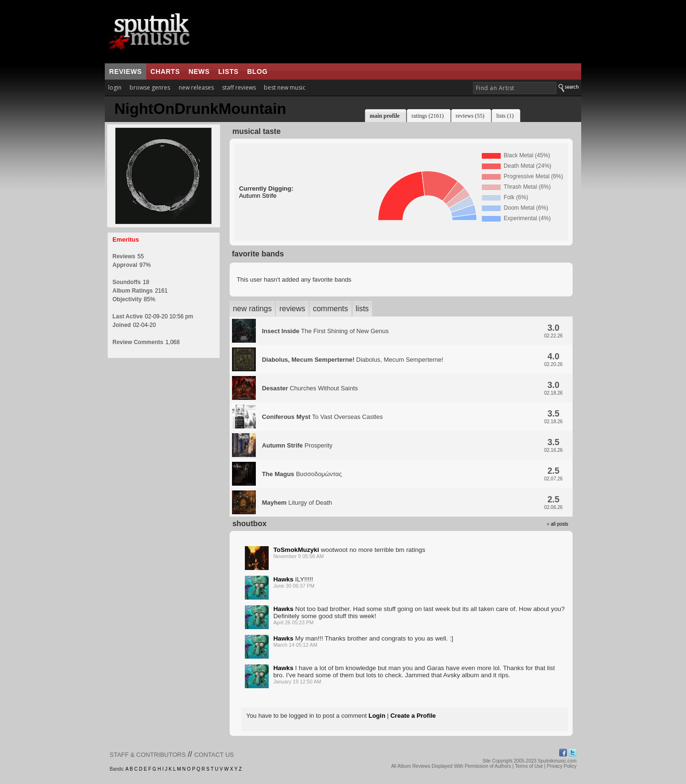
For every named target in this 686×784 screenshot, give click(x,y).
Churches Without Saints (310, 388)
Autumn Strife (258, 196)
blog (257, 71)
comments (331, 309)
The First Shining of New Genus (325, 331)
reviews (126, 71)
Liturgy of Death (297, 503)
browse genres (150, 87)
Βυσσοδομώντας (302, 474)
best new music (285, 87)
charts (165, 71)
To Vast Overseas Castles (323, 417)
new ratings (252, 309)
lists (228, 71)
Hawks (283, 579)
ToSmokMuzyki (296, 550)
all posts (560, 524)
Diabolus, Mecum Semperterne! (353, 360)
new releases (196, 87)
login (115, 87)
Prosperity (297, 445)
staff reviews (239, 87)
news (199, 71)
